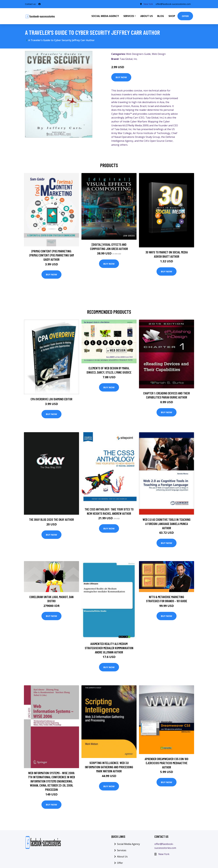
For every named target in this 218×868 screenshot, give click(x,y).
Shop (172, 16)
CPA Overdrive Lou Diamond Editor (51, 399)
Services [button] (129, 16)
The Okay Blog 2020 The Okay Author (51, 519)
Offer (185, 16)
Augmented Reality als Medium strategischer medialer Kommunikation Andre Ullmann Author (109, 648)
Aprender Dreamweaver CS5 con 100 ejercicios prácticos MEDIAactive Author (167, 763)
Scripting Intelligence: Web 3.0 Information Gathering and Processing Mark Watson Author (109, 767)
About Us (147, 16)
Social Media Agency (105, 16)
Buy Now (121, 77)
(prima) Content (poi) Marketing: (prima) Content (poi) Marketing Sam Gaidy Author (52, 255)
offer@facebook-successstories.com (173, 4)
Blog (161, 16)
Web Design (159, 54)
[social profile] (40, 4)
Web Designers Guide (138, 54)
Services (122, 850)
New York (147, 4)
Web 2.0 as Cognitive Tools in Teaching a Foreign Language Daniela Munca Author (167, 524)
